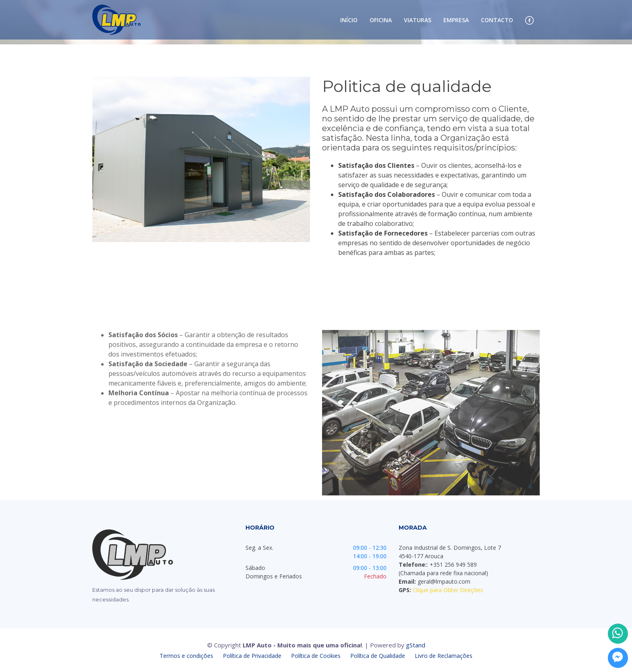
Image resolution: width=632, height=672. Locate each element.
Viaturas (418, 20)
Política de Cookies (317, 656)
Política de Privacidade (253, 656)
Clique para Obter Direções (448, 590)
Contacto (497, 20)
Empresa (456, 20)
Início (349, 20)
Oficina (381, 20)
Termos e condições (187, 656)
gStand (416, 645)
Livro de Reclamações (444, 656)
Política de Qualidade (378, 656)
